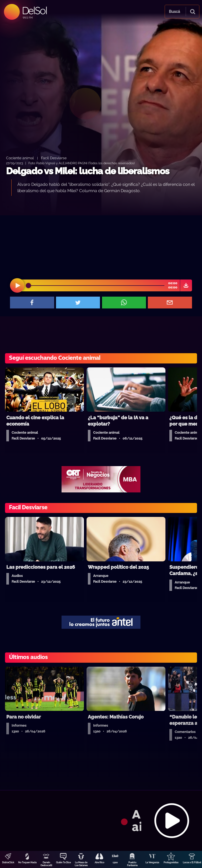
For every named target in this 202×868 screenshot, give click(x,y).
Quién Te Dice (63, 862)
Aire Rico (99, 862)
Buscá (174, 12)
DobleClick (8, 862)
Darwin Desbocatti (46, 864)
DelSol (34, 10)
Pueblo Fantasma (132, 864)
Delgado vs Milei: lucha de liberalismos (88, 171)
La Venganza (152, 862)
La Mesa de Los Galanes (81, 864)
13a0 (115, 862)
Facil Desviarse (54, 158)
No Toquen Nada (27, 862)
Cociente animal (20, 158)
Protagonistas (171, 862)
